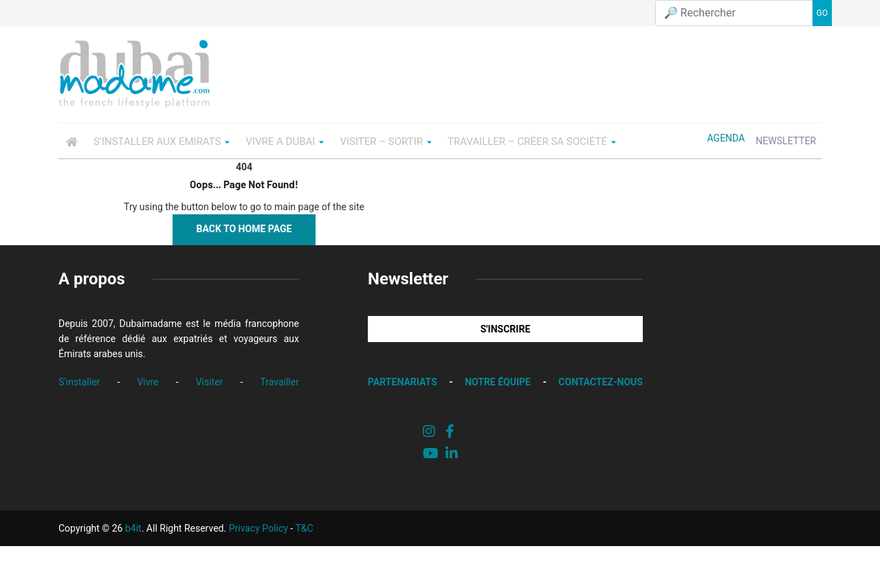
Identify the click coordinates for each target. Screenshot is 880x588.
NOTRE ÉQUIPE (498, 382)
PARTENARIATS (403, 382)
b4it (133, 528)
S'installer (79, 382)
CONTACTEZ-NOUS (601, 382)
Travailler (279, 382)
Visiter (210, 382)
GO (822, 13)
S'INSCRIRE (506, 329)
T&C (304, 528)
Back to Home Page (244, 229)
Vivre (147, 382)
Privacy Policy (258, 528)
